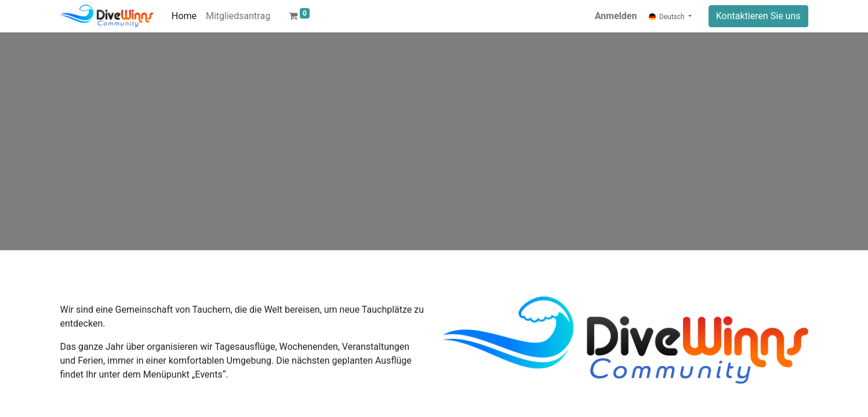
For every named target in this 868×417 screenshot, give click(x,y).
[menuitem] (184, 16)
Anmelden (616, 16)
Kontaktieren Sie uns (758, 16)
